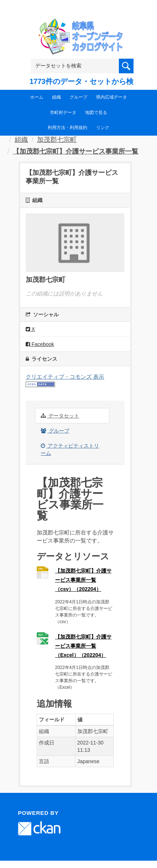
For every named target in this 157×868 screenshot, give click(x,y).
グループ (78, 97)
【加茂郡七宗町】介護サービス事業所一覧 (76, 151)
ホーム (37, 97)
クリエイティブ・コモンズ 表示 (65, 377)
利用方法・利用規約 (67, 128)
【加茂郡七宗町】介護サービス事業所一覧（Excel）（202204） (83, 646)
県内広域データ (112, 97)
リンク (103, 128)
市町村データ (63, 113)
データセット (60, 416)
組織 (56, 97)
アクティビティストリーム (70, 449)
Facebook (40, 344)
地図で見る (96, 113)
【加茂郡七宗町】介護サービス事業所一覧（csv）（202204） (83, 580)
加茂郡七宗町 (57, 140)
